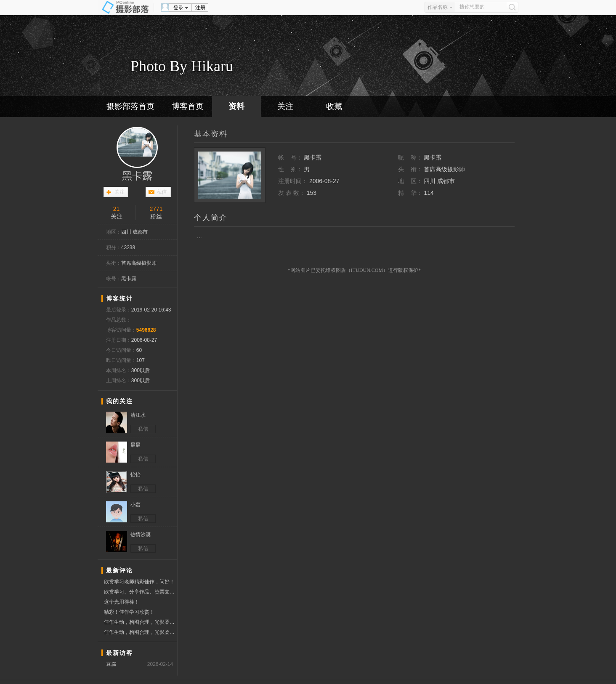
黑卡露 (137, 176)
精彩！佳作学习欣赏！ (129, 612)
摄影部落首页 (130, 106)
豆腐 (111, 664)
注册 (200, 8)
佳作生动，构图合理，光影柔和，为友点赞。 (140, 622)
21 (117, 209)
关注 (285, 106)
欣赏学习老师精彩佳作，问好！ (139, 582)
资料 (236, 106)
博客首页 (188, 106)
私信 (162, 192)
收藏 (334, 106)
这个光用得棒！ (122, 602)
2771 (156, 209)
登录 (178, 8)
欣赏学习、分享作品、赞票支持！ (140, 592)
